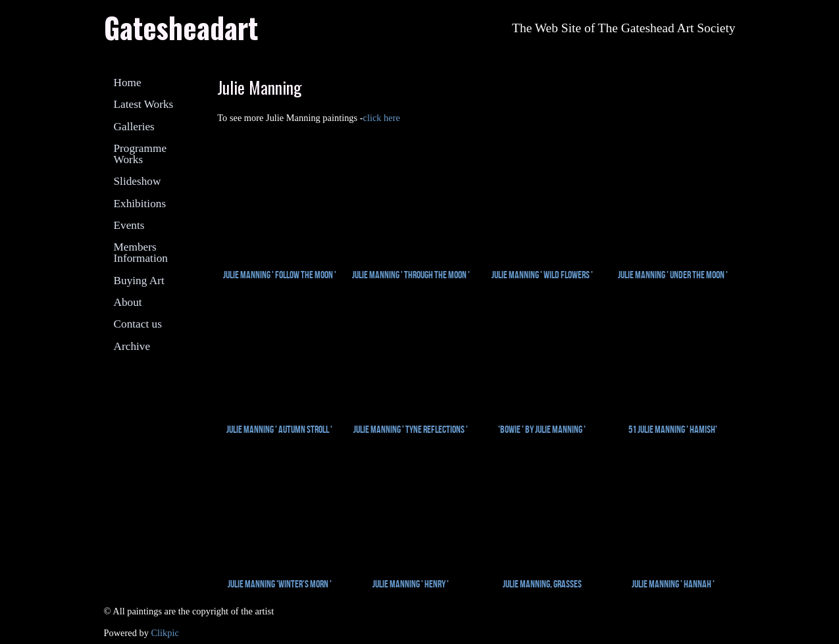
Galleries (134, 127)
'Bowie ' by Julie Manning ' (542, 429)
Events (129, 225)
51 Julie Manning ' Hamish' (673, 429)
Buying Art (139, 281)
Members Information (141, 253)
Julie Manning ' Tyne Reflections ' (411, 429)
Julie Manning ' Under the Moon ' (673, 275)
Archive (132, 346)
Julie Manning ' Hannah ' (673, 584)
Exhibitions (140, 204)
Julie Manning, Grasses (542, 584)
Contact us (138, 324)
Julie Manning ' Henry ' (411, 584)
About (128, 302)
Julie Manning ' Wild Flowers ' (542, 275)
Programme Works (140, 154)
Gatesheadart (181, 27)
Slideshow (138, 181)
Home (128, 83)
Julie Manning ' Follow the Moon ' (280, 275)
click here (382, 118)
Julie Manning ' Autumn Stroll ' (279, 429)
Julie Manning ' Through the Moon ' (411, 275)
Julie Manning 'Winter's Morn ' (280, 584)
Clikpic (165, 633)
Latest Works (144, 104)
